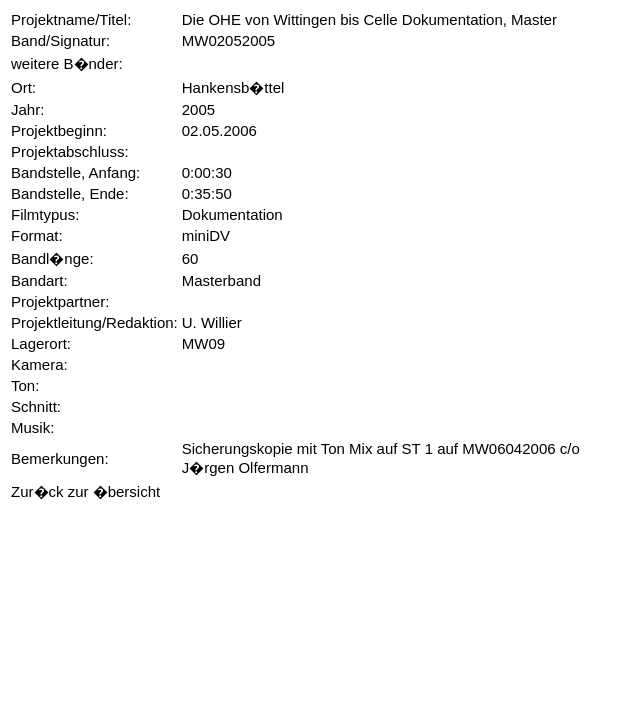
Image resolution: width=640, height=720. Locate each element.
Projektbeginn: (59, 130)
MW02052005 (228, 40)
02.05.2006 (219, 130)
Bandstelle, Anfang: (75, 172)
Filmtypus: (45, 214)
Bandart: (39, 280)
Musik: (32, 427)
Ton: (25, 385)
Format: (37, 235)
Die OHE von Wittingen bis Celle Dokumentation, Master (369, 19)
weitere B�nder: (67, 63)
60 (190, 258)
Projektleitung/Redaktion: (94, 322)
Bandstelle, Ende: (70, 193)
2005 (198, 109)
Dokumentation (232, 214)
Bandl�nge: (52, 258)
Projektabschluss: (70, 151)
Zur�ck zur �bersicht (85, 491)
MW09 (203, 343)
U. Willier (212, 322)
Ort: (23, 87)
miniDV (206, 235)
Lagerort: (41, 343)
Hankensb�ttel (233, 87)
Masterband (221, 280)
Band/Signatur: (60, 40)
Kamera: (39, 364)
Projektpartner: (60, 301)
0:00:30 (207, 172)
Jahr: (27, 109)
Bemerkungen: (60, 458)
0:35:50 (207, 193)
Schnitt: (36, 406)
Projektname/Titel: (71, 19)
